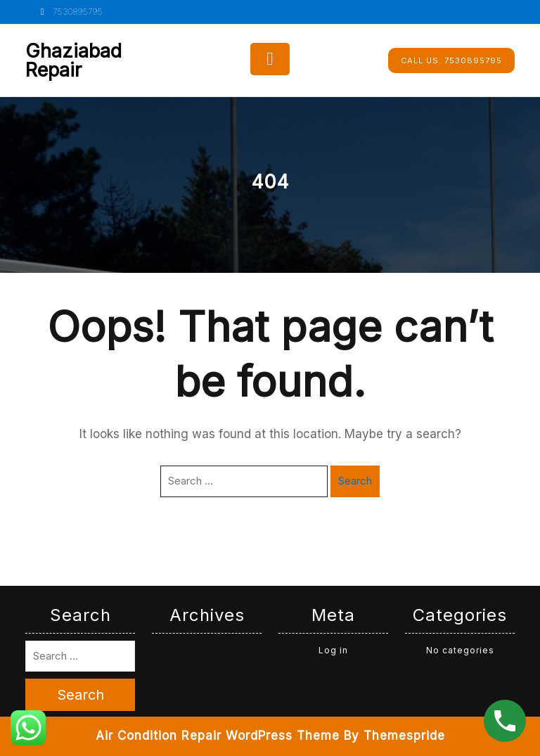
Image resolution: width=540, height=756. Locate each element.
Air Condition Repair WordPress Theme (218, 736)
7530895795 (70, 12)
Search (355, 481)
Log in (333, 650)
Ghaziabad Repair (73, 60)
